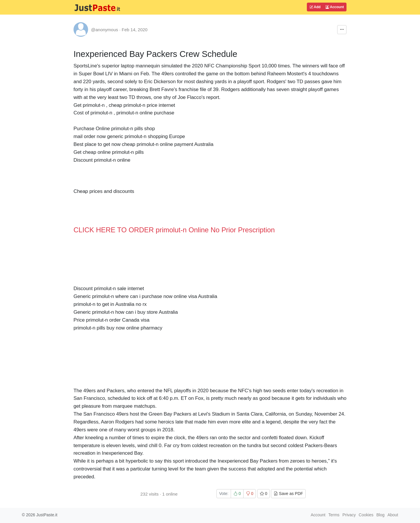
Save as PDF (288, 494)
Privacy (349, 515)
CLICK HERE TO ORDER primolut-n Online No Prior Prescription (174, 230)
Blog (380, 515)
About (393, 515)
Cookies (366, 515)
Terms (334, 515)
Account (335, 7)
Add (315, 7)
